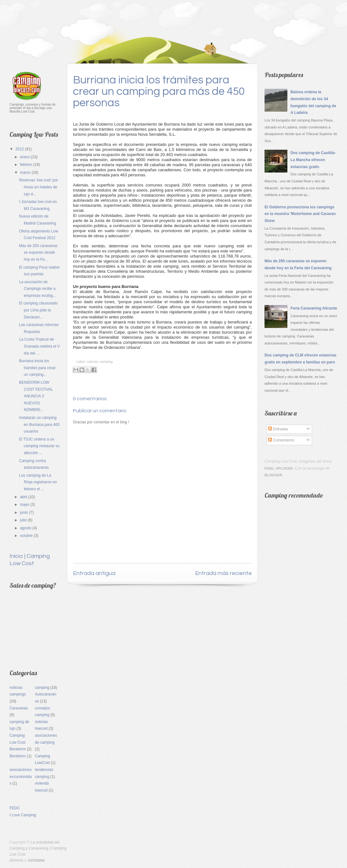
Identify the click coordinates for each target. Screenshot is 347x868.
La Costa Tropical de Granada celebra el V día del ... (39, 346)
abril (24, 497)
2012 (20, 149)
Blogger (273, 475)
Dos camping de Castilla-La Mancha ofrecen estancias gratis (313, 160)
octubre (27, 536)
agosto (26, 528)
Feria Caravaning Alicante (314, 308)
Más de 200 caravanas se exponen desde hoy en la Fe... (38, 253)
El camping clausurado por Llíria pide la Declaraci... (38, 310)
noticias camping (100, 362)
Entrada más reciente (223, 573)
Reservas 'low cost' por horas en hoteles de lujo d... (39, 187)
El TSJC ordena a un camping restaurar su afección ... (39, 446)
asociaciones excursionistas (21, 777)
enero (25, 157)
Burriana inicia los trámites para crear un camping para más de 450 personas (159, 91)
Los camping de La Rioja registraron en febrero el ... (38, 482)
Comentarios (281, 440)
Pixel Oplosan (279, 468)
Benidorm (18, 756)
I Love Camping (23, 815)
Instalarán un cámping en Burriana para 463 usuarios (39, 424)
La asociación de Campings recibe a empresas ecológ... (37, 289)
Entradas (278, 429)
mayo (25, 505)
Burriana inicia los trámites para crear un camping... (37, 368)
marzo (26, 173)
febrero (26, 165)
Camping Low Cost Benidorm (18, 742)
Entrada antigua (94, 573)
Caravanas (19, 708)
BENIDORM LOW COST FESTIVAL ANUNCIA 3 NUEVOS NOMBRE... (36, 396)
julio (24, 520)
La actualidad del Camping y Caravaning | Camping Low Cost (38, 848)
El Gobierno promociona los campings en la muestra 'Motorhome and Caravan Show (300, 214)
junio (25, 512)
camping (42, 688)
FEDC (15, 808)
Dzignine (37, 860)
